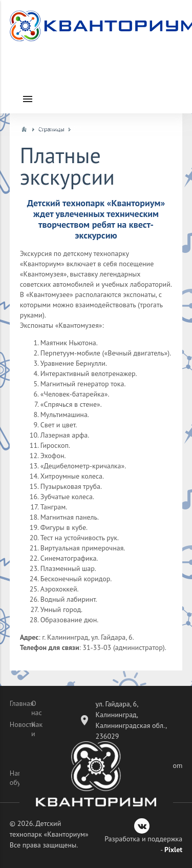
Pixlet (173, 850)
